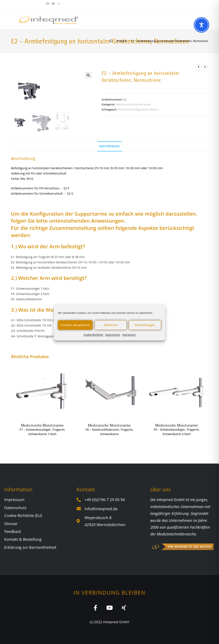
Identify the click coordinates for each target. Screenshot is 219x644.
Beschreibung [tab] (109, 146)
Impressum (129, 335)
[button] (88, 75)
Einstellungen (145, 325)
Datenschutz (113, 335)
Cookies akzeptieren (75, 325)
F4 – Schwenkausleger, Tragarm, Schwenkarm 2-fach (177, 432)
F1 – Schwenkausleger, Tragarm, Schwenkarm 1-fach (42, 432)
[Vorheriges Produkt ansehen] (198, 67)
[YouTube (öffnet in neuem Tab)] (53, 4)
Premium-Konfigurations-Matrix (138, 109)
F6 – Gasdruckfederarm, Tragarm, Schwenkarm (109, 432)
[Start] (111, 41)
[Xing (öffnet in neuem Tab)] (59, 4)
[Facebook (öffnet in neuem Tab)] (48, 4)
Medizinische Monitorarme (133, 104)
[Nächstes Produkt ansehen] (205, 67)
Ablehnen (111, 325)
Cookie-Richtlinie (93, 335)
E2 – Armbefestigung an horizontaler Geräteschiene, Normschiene (170, 41)
